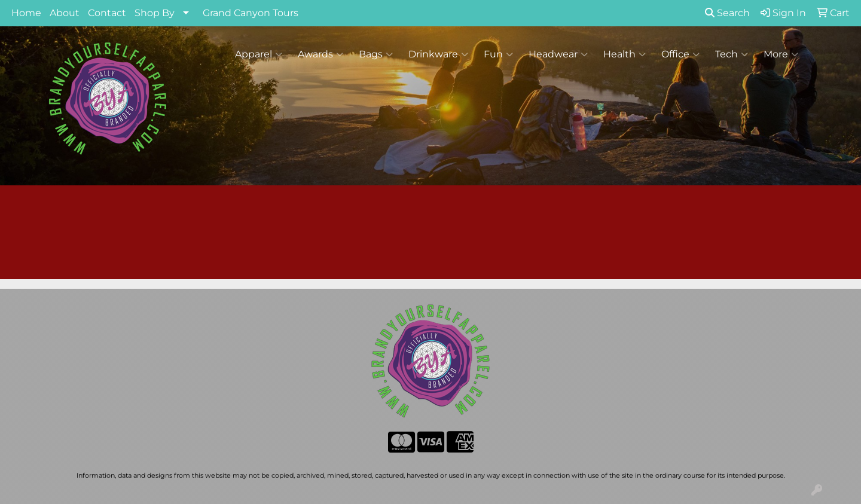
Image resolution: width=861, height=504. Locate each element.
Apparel (259, 54)
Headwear (558, 54)
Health (625, 54)
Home (26, 13)
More (781, 54)
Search (727, 13)
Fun (498, 54)
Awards (320, 54)
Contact (107, 13)
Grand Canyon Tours (251, 13)
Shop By (155, 13)
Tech (732, 54)
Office (680, 54)
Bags (376, 54)
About (65, 13)
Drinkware (438, 54)
